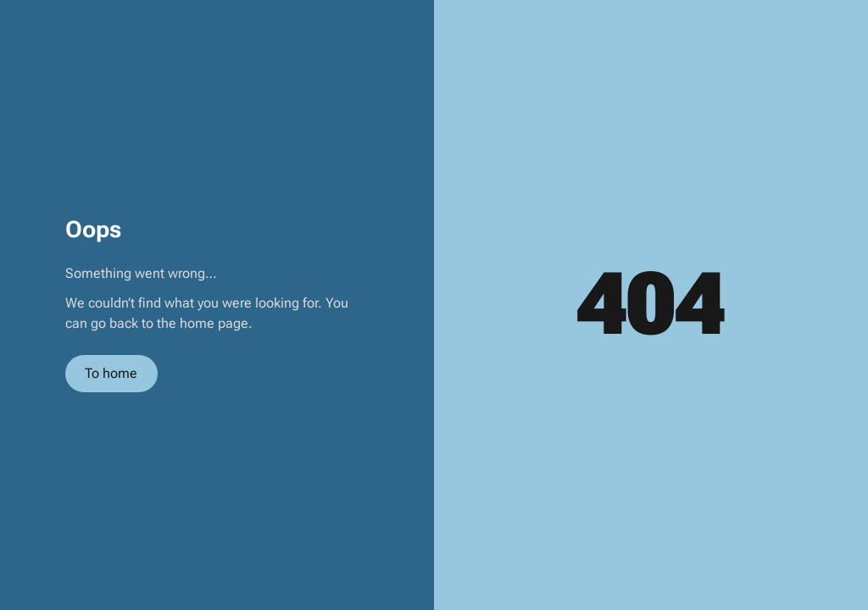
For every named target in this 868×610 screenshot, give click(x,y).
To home (111, 373)
